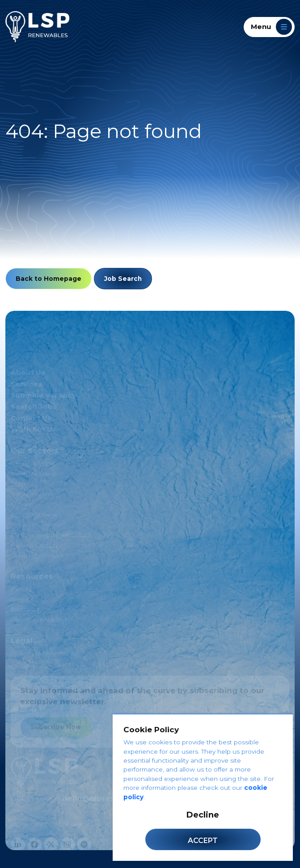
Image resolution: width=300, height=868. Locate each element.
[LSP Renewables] (37, 27)
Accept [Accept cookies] (203, 841)
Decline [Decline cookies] (203, 815)
